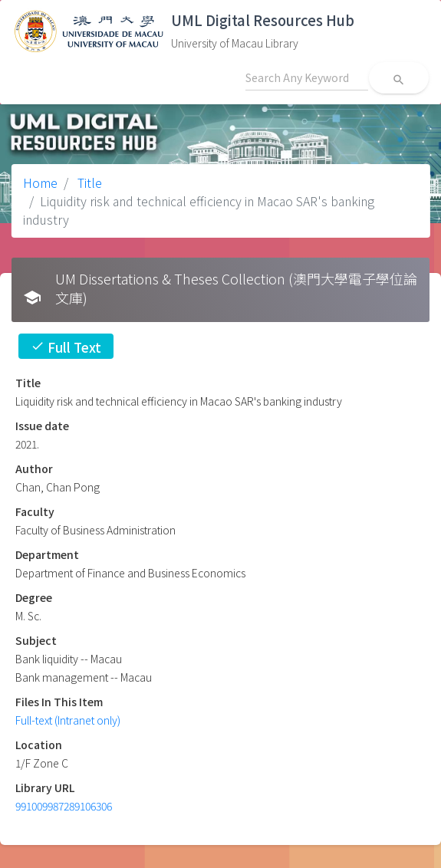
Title (88, 182)
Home (40, 182)
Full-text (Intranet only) (68, 720)
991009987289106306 (64, 806)
